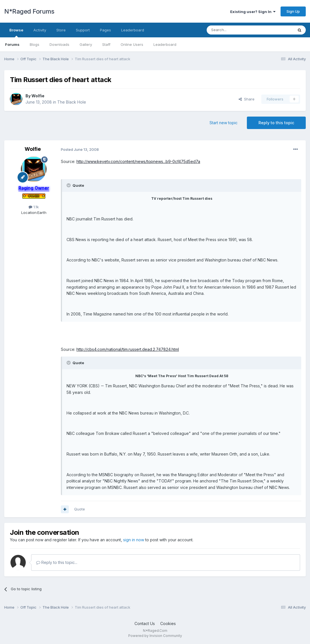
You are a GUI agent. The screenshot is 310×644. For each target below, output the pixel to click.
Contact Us (145, 623)
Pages (105, 30)
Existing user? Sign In (253, 12)
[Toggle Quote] (69, 185)
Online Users (132, 44)
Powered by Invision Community (155, 636)
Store (61, 30)
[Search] (236, 30)
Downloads (59, 44)
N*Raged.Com (155, 631)
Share (247, 99)
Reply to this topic (276, 123)
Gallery (86, 44)
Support (83, 30)
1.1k (34, 207)
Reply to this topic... (57, 562)
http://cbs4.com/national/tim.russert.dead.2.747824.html (128, 349)
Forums (12, 44)
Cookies (168, 623)
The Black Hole (72, 102)
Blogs (35, 44)
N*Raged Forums (29, 11)
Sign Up (293, 11)
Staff (106, 44)
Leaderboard (165, 44)
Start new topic (224, 123)
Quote (80, 509)
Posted (80, 149)
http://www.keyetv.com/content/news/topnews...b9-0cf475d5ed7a (138, 161)
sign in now (134, 540)
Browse (16, 33)
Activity (40, 30)
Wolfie (38, 96)
